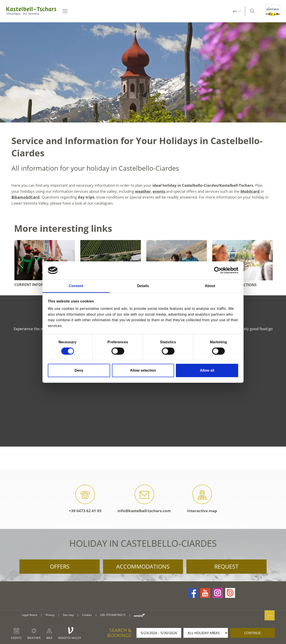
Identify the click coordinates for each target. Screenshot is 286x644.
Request (226, 566)
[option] (143, 72)
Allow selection (143, 370)
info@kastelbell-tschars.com (144, 499)
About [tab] (210, 286)
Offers (60, 566)
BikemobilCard (25, 197)
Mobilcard (250, 191)
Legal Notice (30, 615)
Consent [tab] (76, 286)
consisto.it (139, 615)
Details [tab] (143, 286)
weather (143, 191)
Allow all (207, 370)
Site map (68, 615)
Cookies (87, 615)
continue (252, 633)
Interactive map (202, 499)
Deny (79, 370)
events (159, 191)
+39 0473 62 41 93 (85, 499)
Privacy (50, 615)
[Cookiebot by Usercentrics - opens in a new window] (219, 270)
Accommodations (143, 566)
